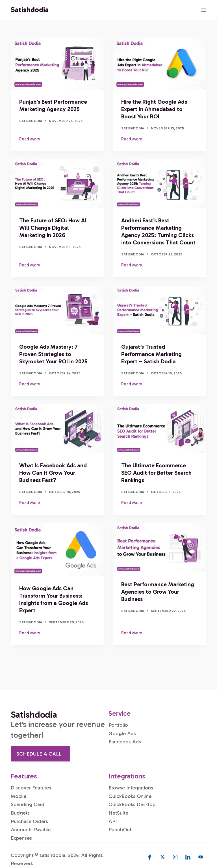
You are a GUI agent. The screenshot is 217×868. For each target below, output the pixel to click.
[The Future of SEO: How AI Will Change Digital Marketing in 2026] (57, 184)
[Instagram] (175, 857)
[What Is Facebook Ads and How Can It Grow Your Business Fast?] (57, 429)
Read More (30, 139)
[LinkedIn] (188, 857)
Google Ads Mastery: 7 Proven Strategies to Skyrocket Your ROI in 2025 (53, 354)
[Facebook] (150, 857)
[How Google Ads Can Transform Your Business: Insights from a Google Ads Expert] (57, 550)
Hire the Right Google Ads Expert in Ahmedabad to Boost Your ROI (154, 109)
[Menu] (204, 10)
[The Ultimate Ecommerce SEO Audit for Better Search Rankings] (160, 429)
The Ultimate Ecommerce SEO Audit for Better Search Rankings (156, 473)
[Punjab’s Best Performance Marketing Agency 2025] (57, 63)
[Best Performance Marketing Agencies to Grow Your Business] (160, 548)
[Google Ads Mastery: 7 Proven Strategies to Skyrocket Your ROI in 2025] (57, 310)
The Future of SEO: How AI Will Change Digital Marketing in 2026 (53, 228)
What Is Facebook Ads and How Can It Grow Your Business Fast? (53, 473)
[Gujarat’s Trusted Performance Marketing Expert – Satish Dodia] (160, 310)
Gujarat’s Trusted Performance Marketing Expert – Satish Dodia (151, 354)
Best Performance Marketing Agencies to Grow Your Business (158, 592)
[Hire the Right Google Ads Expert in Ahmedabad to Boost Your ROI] (160, 63)
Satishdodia (30, 10)
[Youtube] (201, 857)
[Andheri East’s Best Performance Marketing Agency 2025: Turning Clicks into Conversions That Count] (160, 184)
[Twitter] (162, 857)
